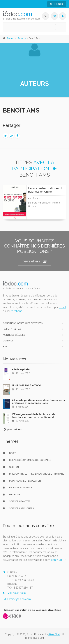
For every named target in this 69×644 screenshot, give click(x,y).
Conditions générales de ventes (23, 323)
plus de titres (12, 429)
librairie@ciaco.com (17, 599)
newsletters (34, 261)
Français (57, 4)
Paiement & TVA (12, 329)
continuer (58, 560)
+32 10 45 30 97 (15, 593)
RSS (5, 346)
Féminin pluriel (21, 370)
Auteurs (22, 38)
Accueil (10, 38)
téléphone (16, 311)
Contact (8, 341)
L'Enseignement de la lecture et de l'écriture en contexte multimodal (34, 416)
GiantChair (54, 634)
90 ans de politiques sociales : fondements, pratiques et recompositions (39, 402)
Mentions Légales (14, 335)
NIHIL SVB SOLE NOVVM (26, 385)
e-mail (62, 307)
